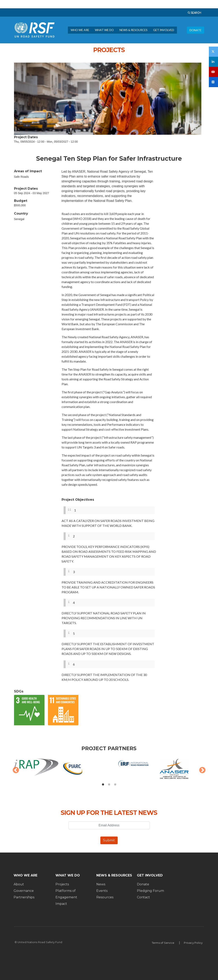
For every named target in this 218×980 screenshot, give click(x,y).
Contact (143, 897)
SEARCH (196, 13)
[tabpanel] (109, 771)
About (19, 884)
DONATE (196, 30)
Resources (105, 897)
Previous (16, 770)
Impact (61, 904)
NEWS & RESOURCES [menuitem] (133, 30)
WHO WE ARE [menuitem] (80, 30)
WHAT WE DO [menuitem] (104, 30)
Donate (143, 884)
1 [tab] (103, 785)
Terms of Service (163, 943)
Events (102, 891)
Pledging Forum (150, 891)
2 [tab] (109, 785)
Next (202, 770)
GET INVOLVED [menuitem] (164, 30)
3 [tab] (115, 785)
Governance (24, 891)
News (101, 884)
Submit (109, 840)
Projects (62, 884)
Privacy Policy (193, 943)
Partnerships (24, 897)
